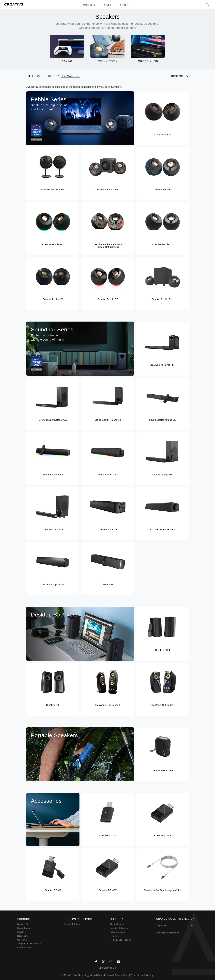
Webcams (22, 940)
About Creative (117, 924)
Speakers (22, 932)
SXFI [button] (107, 5)
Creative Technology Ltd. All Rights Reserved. (92, 975)
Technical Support (72, 924)
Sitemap (149, 975)
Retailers (114, 936)
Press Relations (118, 932)
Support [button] (125, 5)
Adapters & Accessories (29, 944)
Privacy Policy (122, 975)
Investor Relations (119, 928)
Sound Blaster (24, 928)
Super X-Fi (23, 924)
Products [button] (89, 5)
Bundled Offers (25, 948)
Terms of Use (137, 975)
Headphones (24, 936)
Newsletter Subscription (168, 933)
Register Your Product (121, 940)
